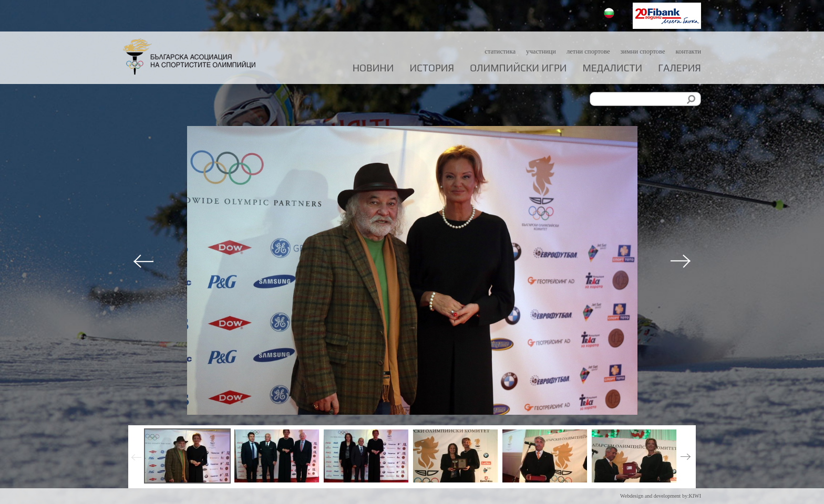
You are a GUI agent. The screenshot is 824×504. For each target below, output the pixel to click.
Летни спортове (578, 51)
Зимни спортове (637, 51)
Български (610, 14)
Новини (373, 68)
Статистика (482, 51)
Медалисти (612, 68)
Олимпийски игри (518, 68)
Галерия (679, 68)
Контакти (687, 51)
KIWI (695, 496)
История (432, 68)
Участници (527, 51)
